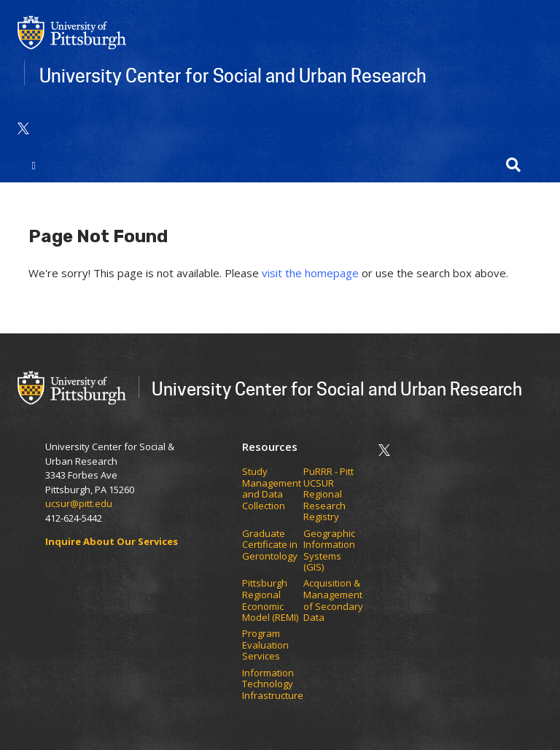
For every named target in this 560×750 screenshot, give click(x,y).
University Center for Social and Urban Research (233, 75)
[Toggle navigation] (34, 165)
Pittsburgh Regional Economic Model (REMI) (271, 600)
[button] (513, 165)
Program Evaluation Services (265, 645)
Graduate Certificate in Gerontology (271, 545)
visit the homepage (310, 273)
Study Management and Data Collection (272, 489)
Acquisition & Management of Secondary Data (333, 600)
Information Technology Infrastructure (273, 685)
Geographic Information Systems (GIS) (329, 551)
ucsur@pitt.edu (80, 503)
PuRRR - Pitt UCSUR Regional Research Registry (328, 495)
